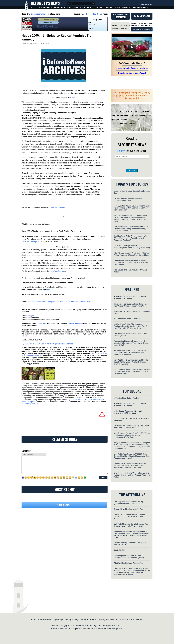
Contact (66, 619)
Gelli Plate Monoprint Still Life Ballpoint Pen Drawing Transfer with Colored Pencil (131, 525)
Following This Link (31, 404)
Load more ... (64, 505)
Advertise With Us (46, 619)
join (33, 316)
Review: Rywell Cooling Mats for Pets (128, 509)
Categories (145, 7)
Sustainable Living (87, 7)
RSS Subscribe (127, 619)
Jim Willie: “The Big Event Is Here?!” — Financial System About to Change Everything (132, 247)
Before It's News (45, 3)
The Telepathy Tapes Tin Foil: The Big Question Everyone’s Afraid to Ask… (128, 503)
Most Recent (127, 7)
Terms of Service (88, 619)
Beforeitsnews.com (40, 14)
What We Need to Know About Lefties (128, 563)
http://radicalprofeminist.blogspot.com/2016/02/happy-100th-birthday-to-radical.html (61, 302)
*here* (49, 290)
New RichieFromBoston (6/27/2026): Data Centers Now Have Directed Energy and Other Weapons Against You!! (132, 456)
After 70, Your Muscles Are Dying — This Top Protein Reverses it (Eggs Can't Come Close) (131, 254)
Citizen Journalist (75, 324)
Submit (132, 171)
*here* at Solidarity (57, 207)
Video (111, 7)
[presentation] (132, 164)
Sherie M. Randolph (29, 242)
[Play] (132, 47)
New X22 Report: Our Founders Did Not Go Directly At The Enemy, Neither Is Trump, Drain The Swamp (131, 229)
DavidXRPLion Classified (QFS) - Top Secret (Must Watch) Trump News (131, 427)
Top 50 (118, 7)
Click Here (42, 324)
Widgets (140, 619)
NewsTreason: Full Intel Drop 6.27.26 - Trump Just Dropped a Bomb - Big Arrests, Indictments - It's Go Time (132, 435)
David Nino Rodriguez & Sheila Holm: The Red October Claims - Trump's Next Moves (130, 305)
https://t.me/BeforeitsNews (124, 123)
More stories (54, 28)
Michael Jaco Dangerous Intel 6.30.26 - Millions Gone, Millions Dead (129, 412)
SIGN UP (121, 151)
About (33, 619)
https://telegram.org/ (142, 116)
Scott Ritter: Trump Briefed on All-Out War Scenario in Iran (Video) (130, 297)
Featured (34, 7)
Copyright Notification (108, 619)
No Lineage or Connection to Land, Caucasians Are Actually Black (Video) (129, 557)
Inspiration (99, 7)
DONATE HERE (121, 17)
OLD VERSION (142, 16)
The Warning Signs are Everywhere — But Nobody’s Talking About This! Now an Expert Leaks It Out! (131, 262)
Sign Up (149, 4)
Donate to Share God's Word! (132, 73)
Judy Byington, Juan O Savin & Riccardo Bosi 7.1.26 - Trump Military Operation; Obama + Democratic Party (132, 208)
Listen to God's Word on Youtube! (132, 68)
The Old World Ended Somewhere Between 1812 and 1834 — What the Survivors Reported (131, 517)
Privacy (75, 619)
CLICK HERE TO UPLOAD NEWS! (142, 29)
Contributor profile (43, 28)
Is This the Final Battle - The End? (127, 319)
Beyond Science (59, 7)
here (74, 98)
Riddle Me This (120, 550)
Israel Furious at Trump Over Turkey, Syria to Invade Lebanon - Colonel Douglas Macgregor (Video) (132, 475)
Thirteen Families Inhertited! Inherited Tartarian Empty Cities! (128, 199)
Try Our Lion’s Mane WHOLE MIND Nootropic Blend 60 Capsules (47, 344)
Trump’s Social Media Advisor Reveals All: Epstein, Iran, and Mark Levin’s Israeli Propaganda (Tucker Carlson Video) (130, 466)
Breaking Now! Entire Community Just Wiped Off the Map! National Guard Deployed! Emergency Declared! (131, 238)
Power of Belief (73, 7)
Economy (42, 7)
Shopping (136, 7)
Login (143, 4)
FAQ (58, 619)
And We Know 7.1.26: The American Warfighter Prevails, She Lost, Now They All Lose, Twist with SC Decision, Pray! (131, 326)
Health (50, 7)
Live (106, 7)
